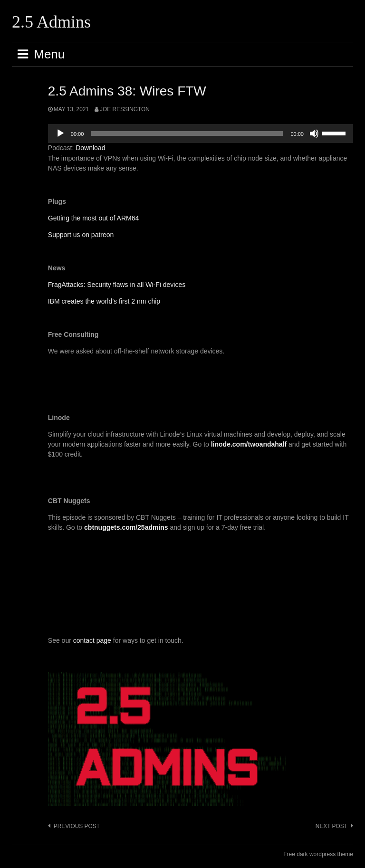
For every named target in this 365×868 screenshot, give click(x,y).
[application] (201, 134)
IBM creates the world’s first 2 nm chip (104, 301)
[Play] (60, 134)
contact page (92, 640)
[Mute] (314, 134)
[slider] (187, 134)
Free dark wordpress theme (318, 854)
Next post (331, 826)
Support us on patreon (81, 235)
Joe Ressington (125, 109)
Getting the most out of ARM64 (93, 218)
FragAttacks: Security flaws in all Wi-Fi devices (117, 285)
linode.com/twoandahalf (249, 444)
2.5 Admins (51, 22)
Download (90, 148)
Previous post (77, 826)
